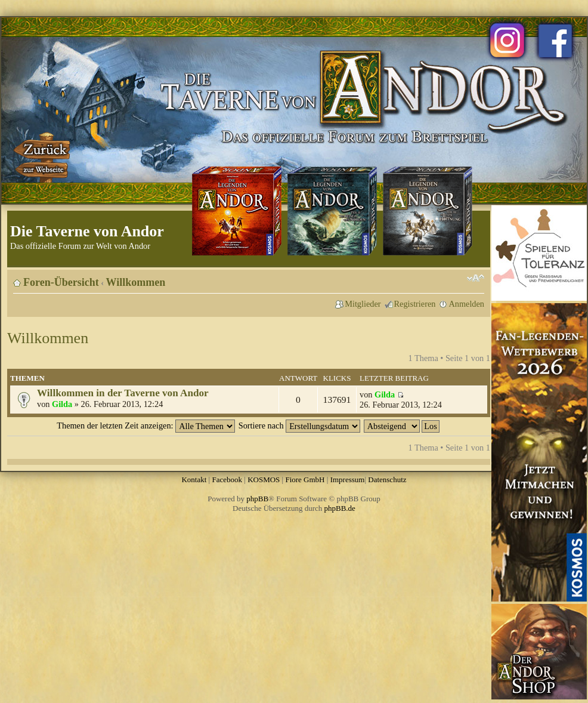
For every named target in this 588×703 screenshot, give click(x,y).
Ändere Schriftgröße (476, 278)
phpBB (257, 499)
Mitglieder (363, 304)
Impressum (348, 480)
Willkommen (136, 282)
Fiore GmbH (305, 480)
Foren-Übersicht (61, 282)
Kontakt (194, 480)
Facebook (227, 480)
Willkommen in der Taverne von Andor (123, 393)
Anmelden (466, 304)
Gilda (62, 404)
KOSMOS (264, 480)
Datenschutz (387, 480)
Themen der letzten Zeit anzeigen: (146, 425)
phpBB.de (340, 508)
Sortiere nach (299, 425)
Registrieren (415, 304)
